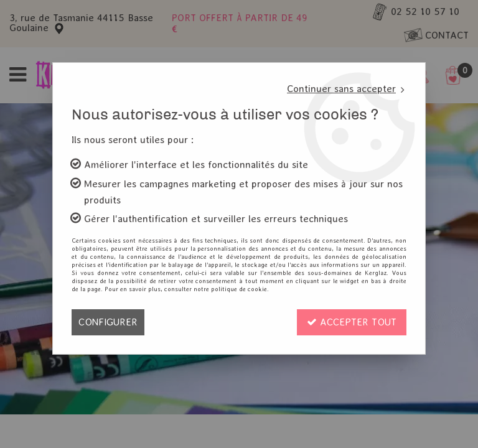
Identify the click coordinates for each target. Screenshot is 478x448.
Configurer (108, 322)
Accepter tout (352, 322)
